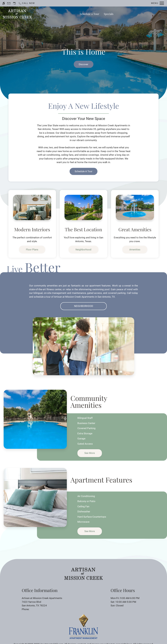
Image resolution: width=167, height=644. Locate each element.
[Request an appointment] (14, 3)
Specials (109, 14)
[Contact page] (9, 3)
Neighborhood (84, 306)
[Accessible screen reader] (4, 3)
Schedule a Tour (89, 14)
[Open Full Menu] (158, 3)
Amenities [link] (135, 250)
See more (90, 453)
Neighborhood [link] (83, 250)
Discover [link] (83, 64)
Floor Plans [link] (32, 250)
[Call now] (27, 3)
